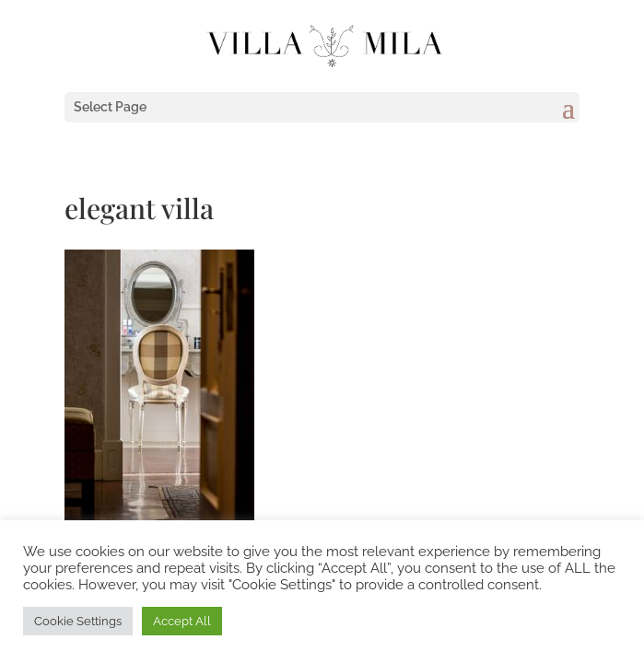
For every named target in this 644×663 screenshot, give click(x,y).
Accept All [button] (182, 621)
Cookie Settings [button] (78, 621)
